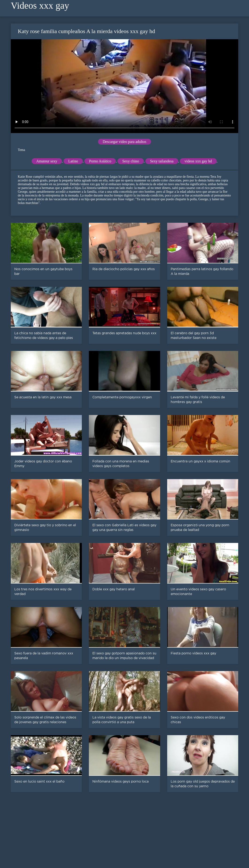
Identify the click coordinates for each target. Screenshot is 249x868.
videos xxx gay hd (198, 161)
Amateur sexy (47, 161)
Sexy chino (131, 161)
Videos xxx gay (40, 6)
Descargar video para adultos (124, 142)
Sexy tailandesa (162, 161)
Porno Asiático (100, 161)
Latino (73, 161)
